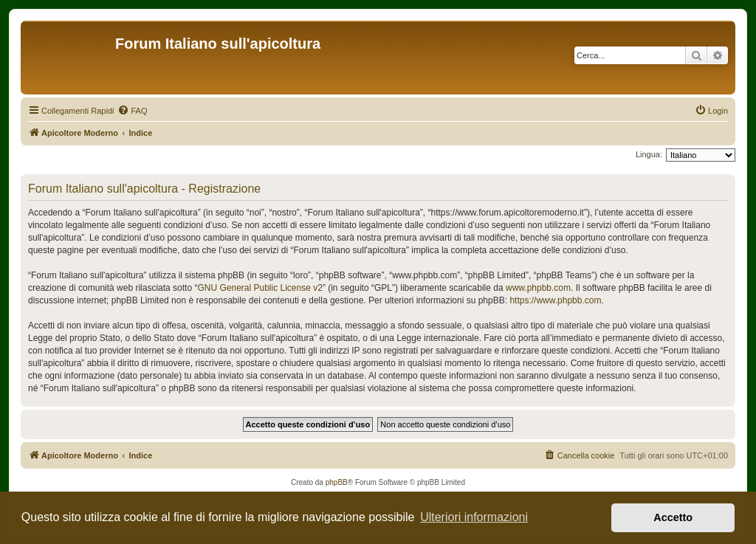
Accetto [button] (673, 517)
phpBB (337, 482)
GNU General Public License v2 (260, 288)
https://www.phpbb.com (555, 300)
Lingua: (649, 154)
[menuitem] (132, 111)
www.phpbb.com (538, 288)
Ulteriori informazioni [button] (474, 517)
